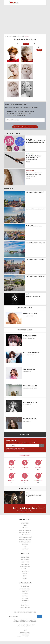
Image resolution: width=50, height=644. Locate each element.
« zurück (17, 44)
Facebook (18, 625)
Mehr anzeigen (25, 488)
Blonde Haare (25, 598)
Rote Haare (25, 603)
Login (25, 547)
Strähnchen (25, 596)
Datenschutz (17, 450)
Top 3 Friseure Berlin (25, 535)
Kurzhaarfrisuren (25, 586)
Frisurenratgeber (25, 557)
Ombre (25, 576)
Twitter (23, 625)
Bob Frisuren (25, 593)
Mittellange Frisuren (25, 589)
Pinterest (28, 625)
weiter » (34, 44)
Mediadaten (25, 544)
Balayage (25, 574)
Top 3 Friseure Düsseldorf (25, 537)
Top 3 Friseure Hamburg (25, 540)
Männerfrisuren (25, 564)
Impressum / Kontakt (25, 633)
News (25, 525)
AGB (25, 630)
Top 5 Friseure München (25, 530)
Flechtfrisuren (25, 569)
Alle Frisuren (25, 434)
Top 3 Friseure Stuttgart (25, 542)
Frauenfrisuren (25, 562)
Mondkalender (25, 523)
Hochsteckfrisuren (25, 567)
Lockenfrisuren (25, 605)
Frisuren (25, 553)
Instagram (32, 625)
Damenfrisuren (25, 583)
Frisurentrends (25, 560)
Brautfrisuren (25, 571)
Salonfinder (25, 528)
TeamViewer (25, 549)
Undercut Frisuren (25, 608)
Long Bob (25, 578)
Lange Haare (25, 591)
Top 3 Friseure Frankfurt (25, 532)
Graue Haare (25, 601)
